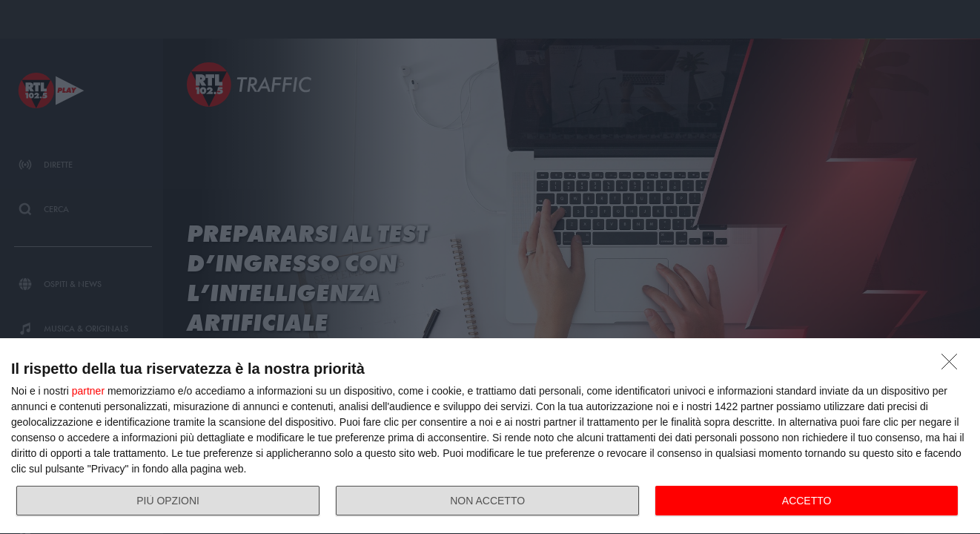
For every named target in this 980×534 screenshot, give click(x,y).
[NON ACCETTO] (953, 366)
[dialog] (490, 436)
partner (88, 391)
